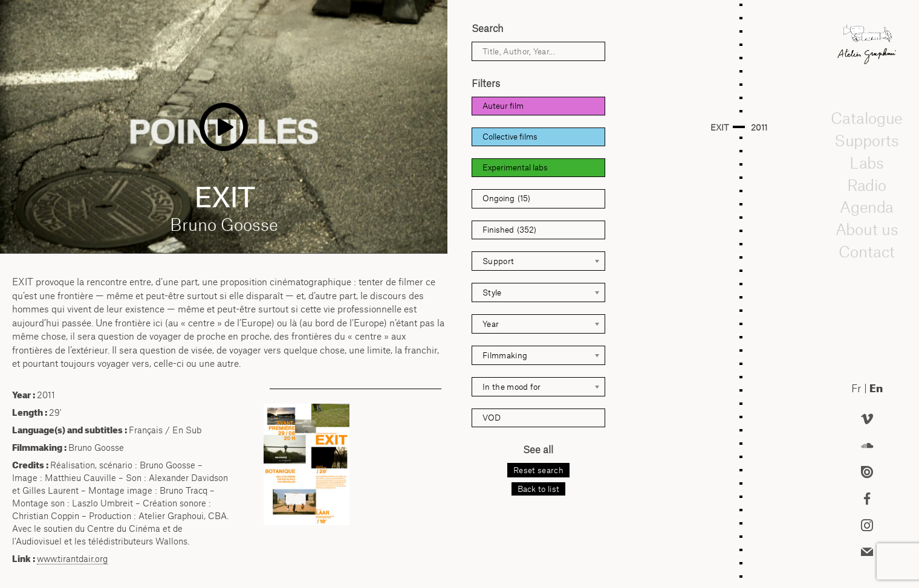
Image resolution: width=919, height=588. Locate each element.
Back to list (539, 489)
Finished (509, 230)
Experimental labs (515, 167)
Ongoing (506, 199)
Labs (867, 163)
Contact (867, 251)
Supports (866, 140)
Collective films (510, 137)
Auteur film (503, 106)
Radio (867, 185)
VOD (492, 418)
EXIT (719, 128)
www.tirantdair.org (73, 559)
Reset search (538, 470)
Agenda (866, 207)
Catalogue (866, 118)
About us (867, 229)
